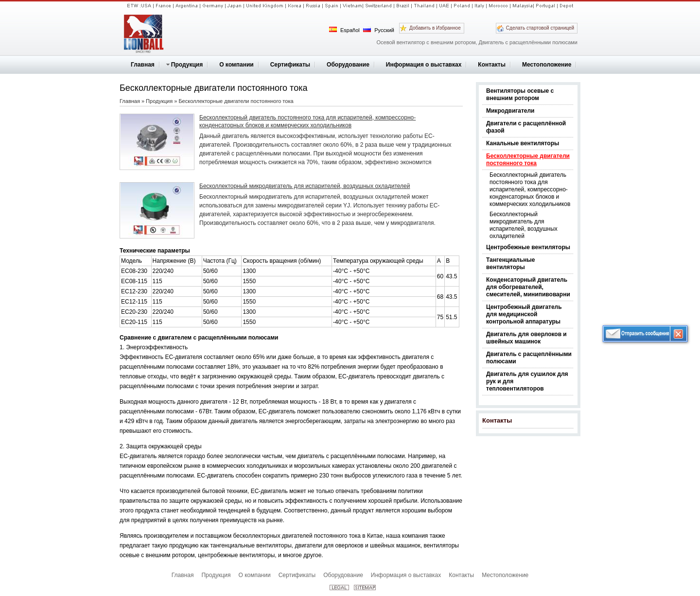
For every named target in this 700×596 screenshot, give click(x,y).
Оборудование (343, 575)
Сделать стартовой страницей (540, 28)
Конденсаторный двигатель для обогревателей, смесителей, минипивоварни (528, 287)
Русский (379, 30)
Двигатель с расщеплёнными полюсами (529, 358)
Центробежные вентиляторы (528, 247)
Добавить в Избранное (435, 28)
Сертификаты (297, 575)
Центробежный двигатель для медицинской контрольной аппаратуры (524, 314)
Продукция (159, 101)
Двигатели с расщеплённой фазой (526, 127)
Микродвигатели (510, 111)
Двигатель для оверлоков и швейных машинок (526, 338)
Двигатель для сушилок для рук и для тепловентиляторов (527, 381)
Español (344, 30)
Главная (130, 101)
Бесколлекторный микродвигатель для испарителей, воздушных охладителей (524, 225)
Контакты (497, 420)
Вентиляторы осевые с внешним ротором (520, 94)
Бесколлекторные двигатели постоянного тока (528, 160)
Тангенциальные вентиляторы (510, 264)
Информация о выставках (406, 575)
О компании (254, 575)
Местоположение (505, 575)
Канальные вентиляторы (523, 143)
